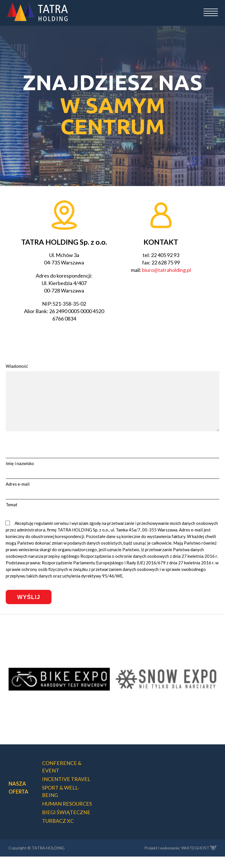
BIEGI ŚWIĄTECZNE (66, 824)
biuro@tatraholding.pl (167, 270)
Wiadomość (17, 366)
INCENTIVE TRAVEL (66, 790)
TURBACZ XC (58, 832)
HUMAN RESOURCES (67, 815)
